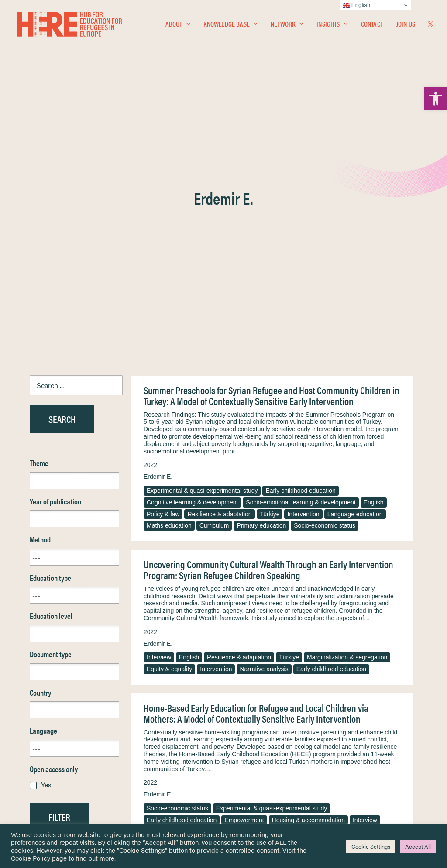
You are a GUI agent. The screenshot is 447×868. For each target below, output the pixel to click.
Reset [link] (38, 621)
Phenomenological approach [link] (325, 622)
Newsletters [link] (51, 742)
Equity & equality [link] (169, 448)
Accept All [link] (418, 846)
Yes (46, 563)
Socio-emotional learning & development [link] (301, 281)
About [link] (178, 25)
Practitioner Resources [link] (260, 769)
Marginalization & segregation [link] (347, 436)
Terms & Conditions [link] (256, 713)
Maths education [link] (169, 304)
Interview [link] (159, 436)
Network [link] (287, 25)
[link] (436, 99)
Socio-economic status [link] (325, 304)
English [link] (374, 281)
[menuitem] (178, 25)
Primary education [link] (261, 304)
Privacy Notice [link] (249, 703)
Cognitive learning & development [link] (192, 281)
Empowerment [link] (244, 599)
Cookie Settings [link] (371, 846)
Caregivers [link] (162, 610)
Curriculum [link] (214, 304)
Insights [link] (332, 25)
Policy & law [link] (163, 293)
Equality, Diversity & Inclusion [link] (268, 723)
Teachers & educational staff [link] (223, 610)
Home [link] (38, 702)
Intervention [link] (303, 293)
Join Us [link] (406, 25)
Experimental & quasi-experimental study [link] (202, 269)
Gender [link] (279, 610)
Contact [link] (372, 25)
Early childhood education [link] (300, 269)
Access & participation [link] (355, 610)
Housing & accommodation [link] (308, 599)
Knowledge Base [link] (230, 25)
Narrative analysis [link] (264, 448)
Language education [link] (355, 293)
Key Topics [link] (244, 780)
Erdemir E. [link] (158, 255)
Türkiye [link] (270, 293)
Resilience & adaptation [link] (219, 293)
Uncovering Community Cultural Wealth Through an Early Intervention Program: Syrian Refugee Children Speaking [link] (268, 348)
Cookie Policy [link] (31, 858)
